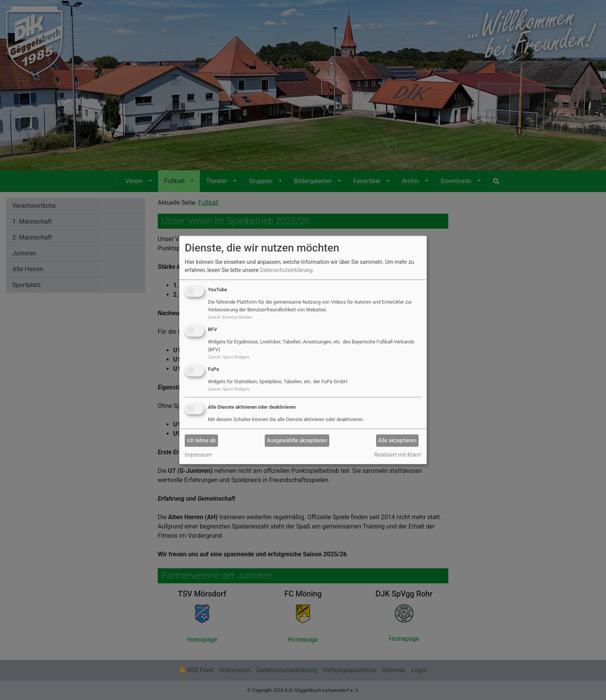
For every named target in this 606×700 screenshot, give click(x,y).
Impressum (198, 454)
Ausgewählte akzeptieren (297, 440)
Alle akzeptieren (397, 440)
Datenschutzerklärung (286, 270)
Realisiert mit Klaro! (398, 454)
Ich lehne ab (202, 440)
